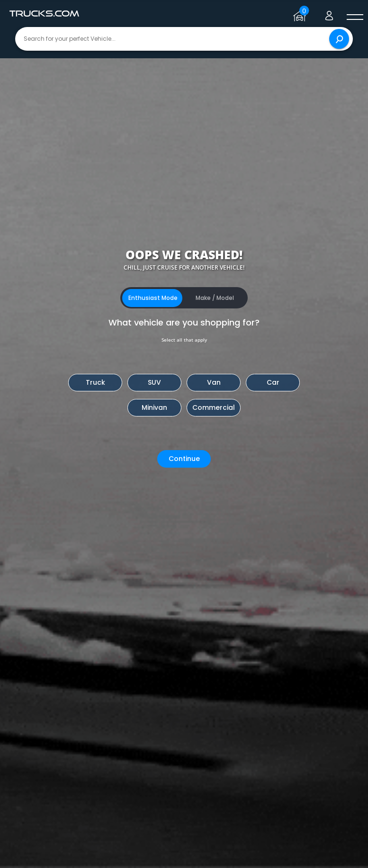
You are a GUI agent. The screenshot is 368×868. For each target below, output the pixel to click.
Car (273, 382)
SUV (154, 382)
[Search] (339, 39)
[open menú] (355, 18)
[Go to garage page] (301, 14)
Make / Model (215, 298)
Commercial (214, 407)
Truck (95, 382)
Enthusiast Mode (153, 298)
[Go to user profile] (329, 14)
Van (214, 382)
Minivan (154, 407)
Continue (184, 459)
